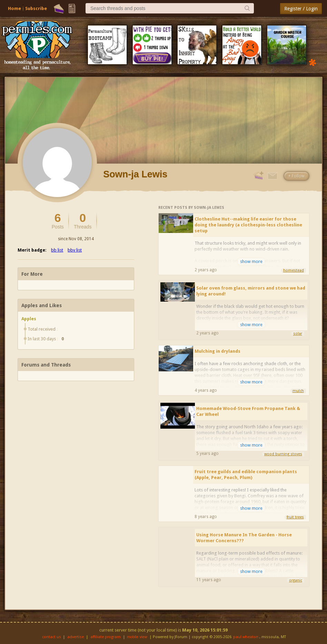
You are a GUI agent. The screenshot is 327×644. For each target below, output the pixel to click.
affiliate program (106, 637)
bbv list (75, 250)
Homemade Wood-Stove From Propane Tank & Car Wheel (248, 411)
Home (14, 8)
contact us (52, 637)
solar (298, 334)
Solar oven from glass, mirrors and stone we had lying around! (251, 291)
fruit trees (295, 517)
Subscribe (36, 8)
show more (251, 261)
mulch (298, 391)
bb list (57, 250)
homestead (294, 270)
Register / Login (301, 9)
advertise (76, 637)
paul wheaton (246, 637)
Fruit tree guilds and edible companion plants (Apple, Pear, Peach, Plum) (246, 475)
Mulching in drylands (217, 351)
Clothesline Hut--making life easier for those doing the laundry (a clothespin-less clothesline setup (248, 225)
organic (296, 580)
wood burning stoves (283, 454)
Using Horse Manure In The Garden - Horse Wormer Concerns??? (244, 538)
